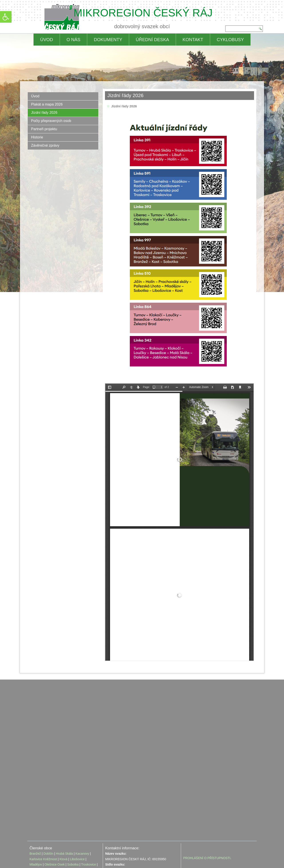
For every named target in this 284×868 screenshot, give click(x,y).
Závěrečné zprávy (45, 145)
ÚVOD (47, 40)
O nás (73, 40)
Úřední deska (152, 40)
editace (153, 858)
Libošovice (77, 835)
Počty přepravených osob (51, 121)
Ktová (64, 835)
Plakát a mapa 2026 (47, 104)
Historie (37, 137)
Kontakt (193, 40)
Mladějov (36, 840)
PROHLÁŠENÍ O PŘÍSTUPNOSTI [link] (207, 834)
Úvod (35, 96)
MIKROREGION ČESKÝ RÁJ (143, 13)
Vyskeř (34, 846)
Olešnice (50, 840)
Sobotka (73, 840)
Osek (61, 840)
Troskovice (88, 840)
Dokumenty (108, 40)
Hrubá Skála (64, 829)
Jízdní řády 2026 (44, 113)
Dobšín (48, 829)
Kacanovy (82, 829)
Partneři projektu (44, 129)
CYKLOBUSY (230, 40)
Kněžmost (50, 835)
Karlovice (36, 835)
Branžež (35, 829)
